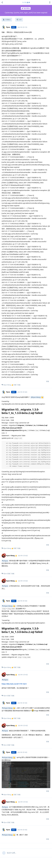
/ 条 (26, 2)
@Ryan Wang (37, 397)
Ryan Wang (10, 606)
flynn (6, 561)
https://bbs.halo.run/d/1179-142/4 (14, 684)
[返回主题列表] (2, 2)
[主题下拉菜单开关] (50, 2)
